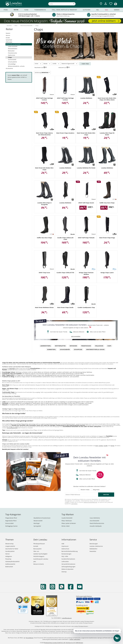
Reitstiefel (12, 368)
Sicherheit (9, 40)
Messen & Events (39, 564)
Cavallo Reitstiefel (67, 518)
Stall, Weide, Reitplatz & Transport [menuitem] (64, 10)
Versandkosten (30, 638)
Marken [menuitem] (117, 10)
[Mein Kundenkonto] (106, 5)
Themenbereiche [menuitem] (40, 10)
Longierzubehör (10, 546)
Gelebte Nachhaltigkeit (40, 554)
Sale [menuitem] (106, 10)
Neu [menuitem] (98, 10)
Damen (8, 33)
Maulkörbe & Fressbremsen (42, 518)
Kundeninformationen (68, 559)
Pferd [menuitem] (6, 10)
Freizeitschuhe (12, 53)
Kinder (8, 38)
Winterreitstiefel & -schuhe (16, 66)
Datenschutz (65, 549)
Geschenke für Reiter (12, 549)
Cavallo (106, 446)
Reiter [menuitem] (16, 10)
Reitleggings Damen (11, 526)
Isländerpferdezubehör (12, 561)
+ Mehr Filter (85, 64)
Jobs (35, 561)
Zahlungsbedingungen (68, 567)
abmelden (74, 504)
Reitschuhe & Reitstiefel (13, 44)
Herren (8, 35)
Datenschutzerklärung (90, 502)
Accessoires (9, 68)
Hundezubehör (10, 551)
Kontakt (36, 546)
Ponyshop (8, 559)
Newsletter (93, 551)
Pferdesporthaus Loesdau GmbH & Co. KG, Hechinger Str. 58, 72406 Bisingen (64, 643)
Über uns (36, 551)
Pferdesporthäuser (39, 544)
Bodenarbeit (9, 567)
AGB (63, 544)
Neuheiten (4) (39, 67)
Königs (112, 446)
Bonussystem (37, 549)
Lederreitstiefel (13, 46)
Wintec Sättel (66, 526)
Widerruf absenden (68, 569)
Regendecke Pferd (11, 521)
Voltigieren (9, 556)
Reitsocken (11, 51)
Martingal (37, 523)
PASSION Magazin (39, 556)
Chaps (10, 57)
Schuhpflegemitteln (12, 428)
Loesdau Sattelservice (96, 546)
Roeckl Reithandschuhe (97, 523)
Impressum (65, 546)
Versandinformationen (68, 564)
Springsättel (37, 526)
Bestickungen (94, 544)
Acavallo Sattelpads (96, 526)
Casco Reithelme (95, 518)
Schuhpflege (12, 64)
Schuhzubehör (12, 62)
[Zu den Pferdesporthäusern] (101, 4)
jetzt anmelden (76, 336)
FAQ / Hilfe (65, 556)
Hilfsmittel (9, 42)
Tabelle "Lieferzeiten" (75, 639)
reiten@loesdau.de (67, 618)
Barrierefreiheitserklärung (70, 551)
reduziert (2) (62, 67)
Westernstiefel (38, 521)
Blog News (96, 490)
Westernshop (9, 544)
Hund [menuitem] (26, 10)
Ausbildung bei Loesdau (41, 559)
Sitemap (64, 572)
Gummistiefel (12, 60)
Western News (85, 490)
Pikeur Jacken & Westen (69, 523)
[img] (116, 5)
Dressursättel (9, 523)
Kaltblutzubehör (10, 564)
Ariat (97, 446)
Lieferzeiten (65, 561)
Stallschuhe (12, 55)
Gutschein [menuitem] (87, 10)
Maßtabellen (93, 549)
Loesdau (101, 446)
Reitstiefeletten (13, 49)
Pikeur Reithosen (67, 521)
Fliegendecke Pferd (11, 518)
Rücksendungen (66, 554)
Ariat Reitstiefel (94, 521)
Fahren (8, 554)
